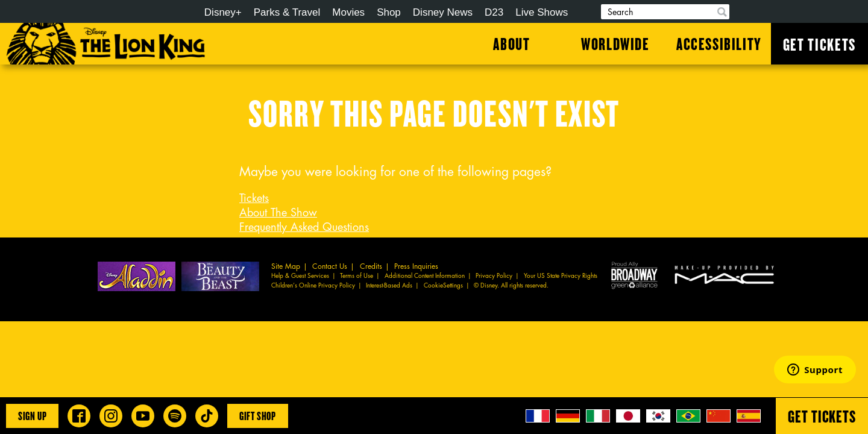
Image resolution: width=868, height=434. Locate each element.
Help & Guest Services (300, 276)
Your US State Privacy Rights (561, 276)
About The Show (278, 213)
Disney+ (223, 12)
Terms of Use (357, 276)
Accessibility (719, 43)
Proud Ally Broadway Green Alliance (634, 275)
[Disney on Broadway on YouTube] (143, 416)
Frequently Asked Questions (304, 227)
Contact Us (330, 266)
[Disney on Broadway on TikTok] (207, 416)
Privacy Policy (494, 276)
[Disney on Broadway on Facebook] (79, 416)
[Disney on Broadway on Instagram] (111, 416)
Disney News (443, 12)
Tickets (254, 198)
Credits (371, 266)
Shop (389, 12)
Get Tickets (819, 44)
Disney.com (155, 13)
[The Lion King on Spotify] (175, 416)
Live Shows (542, 12)
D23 (494, 12)
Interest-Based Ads (389, 286)
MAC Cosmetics (726, 275)
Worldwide (615, 43)
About (511, 43)
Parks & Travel (287, 12)
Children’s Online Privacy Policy (313, 286)
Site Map (286, 266)
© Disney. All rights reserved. (511, 286)
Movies (348, 12)
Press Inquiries (416, 266)
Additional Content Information (425, 276)
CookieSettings (443, 286)
